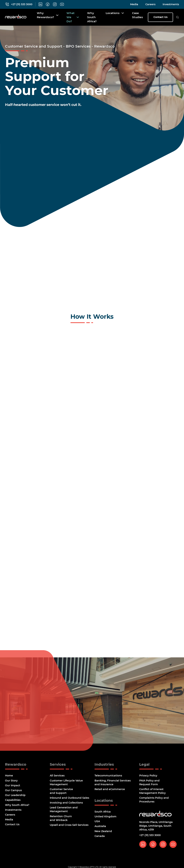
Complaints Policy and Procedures (154, 801)
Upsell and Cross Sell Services (69, 826)
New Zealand (103, 832)
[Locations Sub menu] (123, 13)
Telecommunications (108, 777)
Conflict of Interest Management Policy (152, 792)
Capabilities (13, 801)
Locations (113, 13)
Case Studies (137, 15)
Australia (100, 827)
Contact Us (160, 17)
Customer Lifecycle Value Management (66, 784)
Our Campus (13, 792)
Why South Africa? (92, 17)
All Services (57, 777)
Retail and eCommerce (110, 790)
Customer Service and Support (61, 792)
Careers (150, 4)
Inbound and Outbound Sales (69, 799)
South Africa (103, 813)
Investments (171, 4)
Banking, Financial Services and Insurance (113, 784)
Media (134, 4)
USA (97, 823)
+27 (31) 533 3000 (150, 836)
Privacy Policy (148, 777)
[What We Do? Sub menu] (78, 17)
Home (9, 777)
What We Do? (71, 17)
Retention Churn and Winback (61, 819)
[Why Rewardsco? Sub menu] (57, 15)
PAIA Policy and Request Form (149, 784)
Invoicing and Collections (66, 804)
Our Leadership (15, 796)
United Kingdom (105, 818)
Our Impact (13, 786)
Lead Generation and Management (64, 811)
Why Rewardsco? (45, 15)
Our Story (11, 782)
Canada (100, 837)
